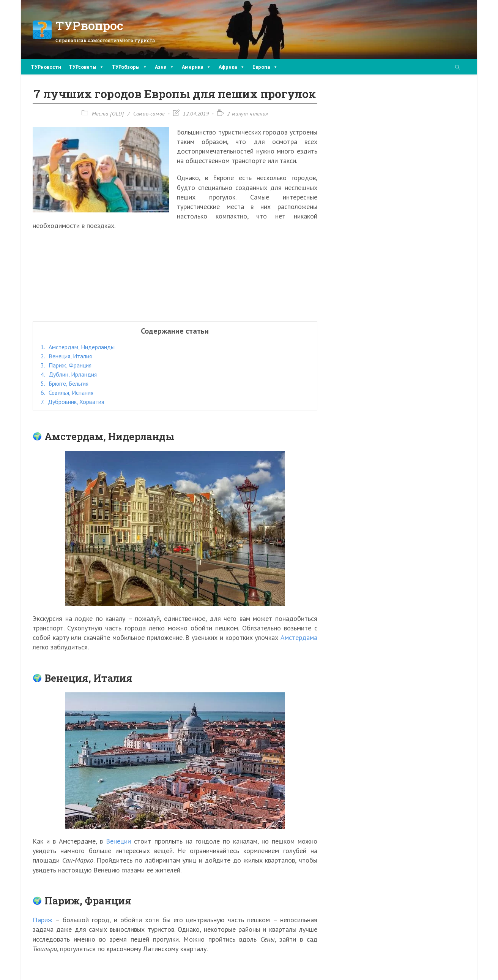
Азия (165, 67)
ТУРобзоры (129, 67)
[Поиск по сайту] (457, 68)
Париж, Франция (66, 365)
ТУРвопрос (89, 25)
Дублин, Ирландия (69, 374)
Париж (43, 920)
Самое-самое (149, 114)
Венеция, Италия (66, 356)
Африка (232, 67)
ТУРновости (46, 67)
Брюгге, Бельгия (65, 383)
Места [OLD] (108, 114)
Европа (265, 67)
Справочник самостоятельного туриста (105, 40)
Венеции (118, 841)
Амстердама (299, 637)
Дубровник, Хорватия (72, 402)
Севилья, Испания (67, 393)
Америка (196, 67)
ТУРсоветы (86, 67)
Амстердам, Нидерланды (78, 347)
